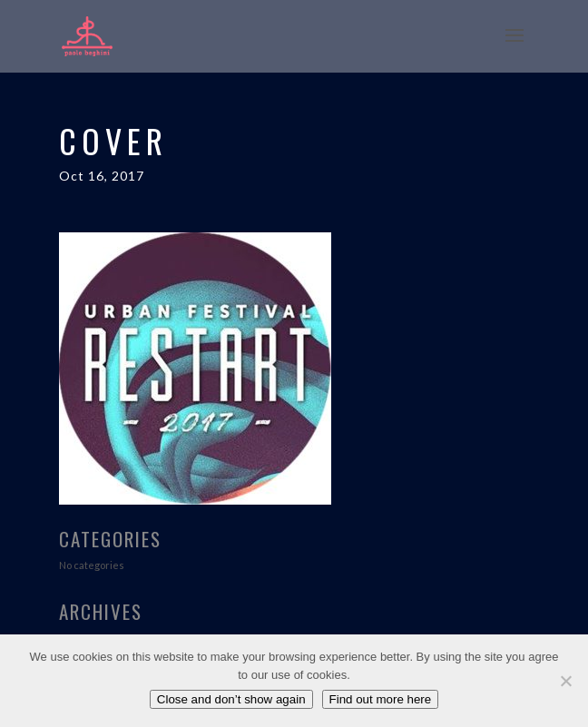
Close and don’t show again (231, 699)
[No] (565, 681)
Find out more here (381, 699)
